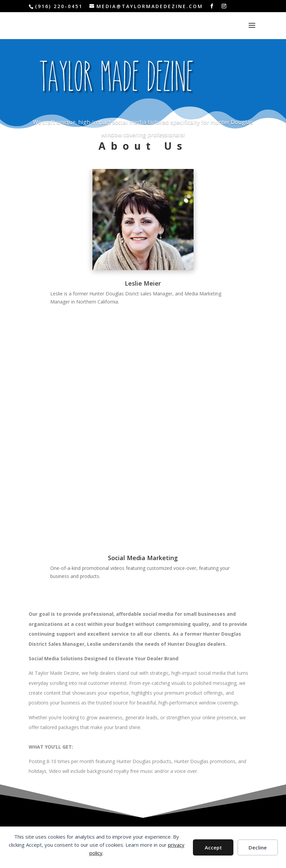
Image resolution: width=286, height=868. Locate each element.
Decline (258, 847)
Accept (213, 847)
